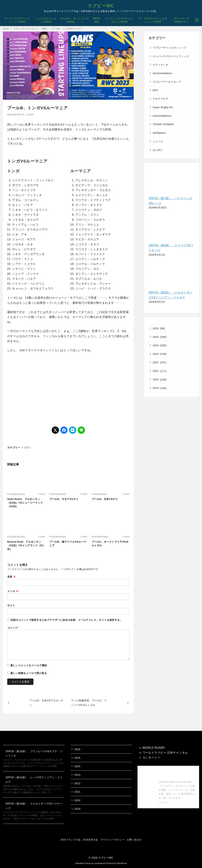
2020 (156, 379)
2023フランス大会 (71, 840)
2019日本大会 (91, 840)
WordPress (122, 863)
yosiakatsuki (100, 863)
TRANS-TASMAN (163, 124)
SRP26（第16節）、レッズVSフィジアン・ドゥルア (34, 780)
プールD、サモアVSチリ (64, 499)
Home (6, 29)
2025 (156, 337)
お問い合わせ (134, 840)
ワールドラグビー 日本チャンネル (165, 753)
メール (13, 591)
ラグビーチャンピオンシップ (170, 48)
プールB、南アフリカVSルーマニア (68, 544)
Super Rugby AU (163, 107)
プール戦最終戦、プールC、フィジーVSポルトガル (89, 703)
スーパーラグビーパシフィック (171, 56)
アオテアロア (160, 99)
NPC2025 (97, 20)
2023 (45, 29)
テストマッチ (160, 65)
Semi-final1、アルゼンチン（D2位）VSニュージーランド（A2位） (25, 503)
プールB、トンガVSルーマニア (67, 29)
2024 (156, 345)
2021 (156, 371)
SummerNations (162, 73)
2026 (156, 328)
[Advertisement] (68, 390)
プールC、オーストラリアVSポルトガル (110, 544)
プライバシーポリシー (112, 840)
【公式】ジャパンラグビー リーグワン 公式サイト (176, 774)
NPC (156, 90)
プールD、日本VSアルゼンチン (46, 703)
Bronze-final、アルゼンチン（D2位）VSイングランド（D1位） (25, 545)
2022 (156, 362)
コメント (13, 628)
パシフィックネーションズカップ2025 (119, 20)
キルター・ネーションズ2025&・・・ (74, 20)
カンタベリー (151, 758)
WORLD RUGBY (154, 748)
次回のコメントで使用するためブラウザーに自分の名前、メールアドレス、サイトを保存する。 (66, 620)
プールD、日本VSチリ (105, 499)
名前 (12, 577)
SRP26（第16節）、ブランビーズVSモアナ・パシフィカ (34, 753)
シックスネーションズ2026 (45, 20)
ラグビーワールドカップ (26, 29)
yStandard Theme (83, 863)
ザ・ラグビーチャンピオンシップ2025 (153, 20)
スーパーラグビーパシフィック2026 (17, 20)
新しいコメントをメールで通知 (29, 665)
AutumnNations (162, 116)
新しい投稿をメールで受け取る (29, 673)
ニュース (158, 141)
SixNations (159, 133)
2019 (156, 388)
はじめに (158, 150)
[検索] (197, 20)
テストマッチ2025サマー (181, 20)
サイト (11, 605)
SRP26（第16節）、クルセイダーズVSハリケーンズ (34, 806)
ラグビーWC (101, 6)
